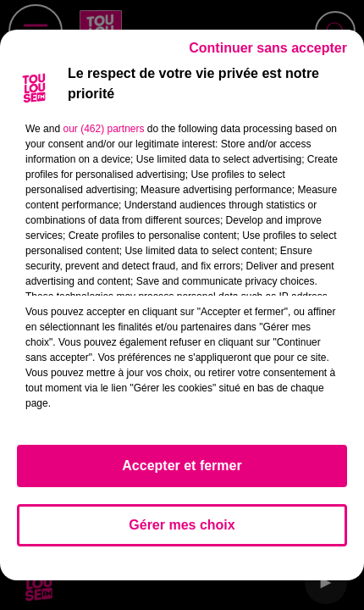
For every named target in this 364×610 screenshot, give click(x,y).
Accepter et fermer (182, 466)
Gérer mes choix (182, 525)
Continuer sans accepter (268, 48)
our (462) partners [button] (103, 129)
